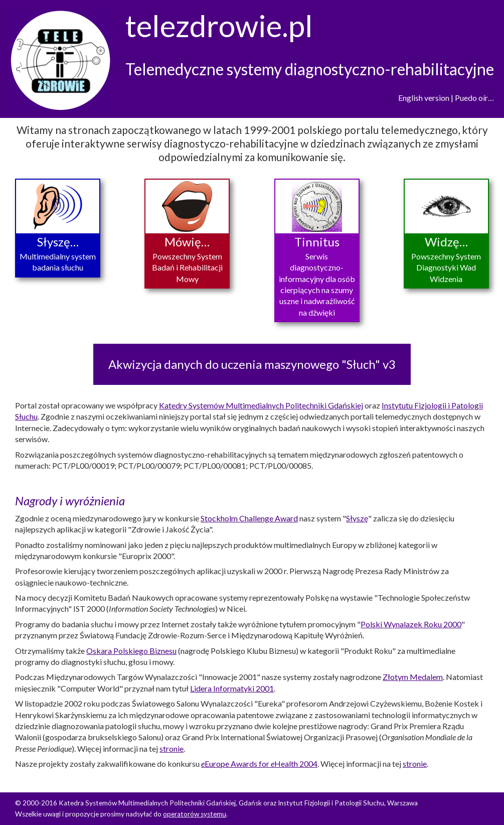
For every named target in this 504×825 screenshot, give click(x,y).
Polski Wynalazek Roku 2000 (411, 624)
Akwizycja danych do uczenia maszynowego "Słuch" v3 (252, 364)
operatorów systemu (195, 814)
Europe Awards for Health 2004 (259, 764)
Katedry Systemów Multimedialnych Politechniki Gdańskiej (261, 405)
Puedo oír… (474, 98)
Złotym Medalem (413, 677)
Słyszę (357, 518)
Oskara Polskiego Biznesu (131, 651)
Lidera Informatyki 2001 (232, 688)
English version (424, 98)
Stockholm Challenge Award (249, 518)
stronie (172, 748)
